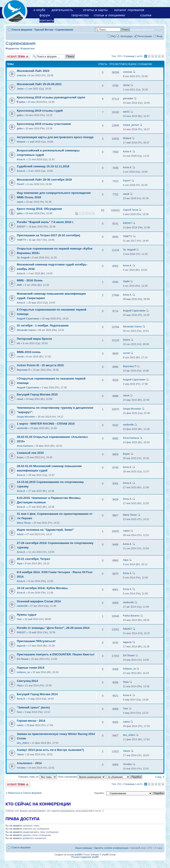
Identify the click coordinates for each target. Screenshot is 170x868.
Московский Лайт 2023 (33, 71)
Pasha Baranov (131, 616)
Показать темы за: (37, 777)
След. (158, 777)
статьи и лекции (107, 15)
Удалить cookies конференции (111, 848)
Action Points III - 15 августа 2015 (40, 365)
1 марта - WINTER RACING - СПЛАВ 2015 (46, 424)
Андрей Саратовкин (28, 319)
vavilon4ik (22, 428)
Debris (127, 340)
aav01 (126, 112)
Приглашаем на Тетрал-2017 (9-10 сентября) (48, 235)
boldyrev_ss (23, 672)
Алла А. (21, 159)
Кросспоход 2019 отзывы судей (40, 111)
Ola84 (126, 281)
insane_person (131, 125)
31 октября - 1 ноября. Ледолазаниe (43, 325)
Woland (21, 142)
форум (45, 15)
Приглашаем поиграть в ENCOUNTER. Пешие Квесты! (56, 654)
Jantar (20, 89)
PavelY (21, 184)
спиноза (21, 75)
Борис (20, 457)
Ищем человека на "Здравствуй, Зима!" (45, 530)
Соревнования (64, 30)
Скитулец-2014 (27, 681)
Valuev (20, 754)
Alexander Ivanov (26, 330)
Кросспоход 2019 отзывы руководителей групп (51, 97)
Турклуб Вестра (44, 30)
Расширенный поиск (142, 30)
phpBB (78, 855)
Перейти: (99, 793)
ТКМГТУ (21, 240)
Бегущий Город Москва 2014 (37, 694)
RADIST (21, 227)
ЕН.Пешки (23, 659)
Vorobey (21, 768)
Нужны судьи (27, 615)
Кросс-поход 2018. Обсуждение (39, 209)
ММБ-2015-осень (29, 352)
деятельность (62, 10)
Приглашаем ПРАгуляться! (36, 641)
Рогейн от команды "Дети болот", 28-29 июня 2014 (53, 628)
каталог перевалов (129, 10)
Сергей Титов (131, 210)
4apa (19, 563)
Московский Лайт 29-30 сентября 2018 (44, 180)
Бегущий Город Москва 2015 (37, 394)
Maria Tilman (24, 523)
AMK (19, 285)
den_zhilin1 (23, 743)
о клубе (39, 10)
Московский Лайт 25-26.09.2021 (39, 84)
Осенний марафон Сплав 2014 (39, 601)
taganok (21, 646)
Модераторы (28, 48)
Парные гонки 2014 (31, 668)
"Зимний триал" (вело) (33, 707)
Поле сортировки (82, 777)
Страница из (133, 56)
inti (18, 343)
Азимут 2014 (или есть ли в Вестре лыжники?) (50, 750)
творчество (80, 15)
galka (22, 102)
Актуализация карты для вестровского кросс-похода (55, 137)
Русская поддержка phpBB (85, 857)
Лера (20, 685)
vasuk (20, 202)
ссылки (146, 15)
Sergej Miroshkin (26, 417)
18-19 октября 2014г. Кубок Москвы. (42, 588)
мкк (122, 15)
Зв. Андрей (23, 258)
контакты (47, 20)
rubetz (20, 534)
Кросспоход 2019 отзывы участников (44, 124)
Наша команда (83, 848)
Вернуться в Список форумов (25, 793)
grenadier (128, 98)
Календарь (127, 36)
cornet (20, 357)
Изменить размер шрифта (159, 29)
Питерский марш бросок (34, 339)
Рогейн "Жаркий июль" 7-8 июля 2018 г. (45, 222)
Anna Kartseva (25, 446)
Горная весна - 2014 (31, 721)
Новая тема (18, 56)
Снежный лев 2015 (30, 453)
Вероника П (23, 370)
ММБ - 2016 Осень (30, 280)
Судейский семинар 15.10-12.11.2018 (43, 166)
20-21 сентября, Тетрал (33, 559)
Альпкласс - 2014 (29, 763)
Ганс (19, 619)
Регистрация (145, 36)
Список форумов (22, 30)
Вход (159, 36)
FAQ (113, 36)
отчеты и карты (95, 10)
